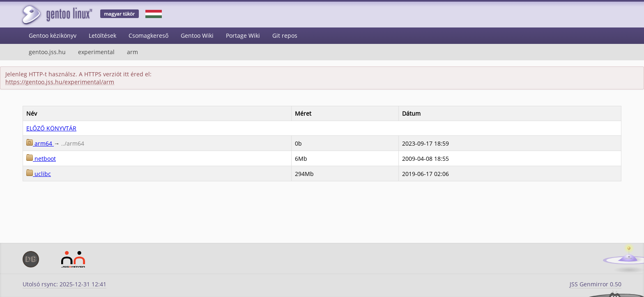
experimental (96, 52)
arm (132, 52)
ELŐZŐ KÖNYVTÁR (51, 128)
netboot (41, 159)
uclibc (39, 174)
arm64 (40, 143)
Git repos (285, 35)
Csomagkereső (148, 35)
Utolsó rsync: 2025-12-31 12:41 (64, 284)
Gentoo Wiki (197, 35)
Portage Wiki (243, 35)
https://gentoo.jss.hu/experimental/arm (60, 82)
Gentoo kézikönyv (53, 35)
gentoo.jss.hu (47, 52)
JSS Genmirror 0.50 (596, 284)
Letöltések (102, 35)
